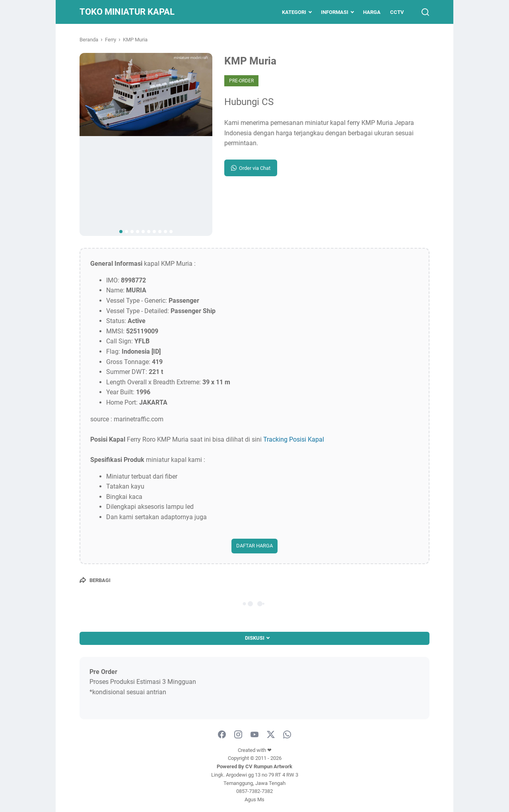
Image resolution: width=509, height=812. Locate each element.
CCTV (397, 12)
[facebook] (222, 735)
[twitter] (271, 735)
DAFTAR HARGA (254, 546)
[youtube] (254, 735)
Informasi (335, 12)
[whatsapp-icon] (287, 735)
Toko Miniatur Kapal (127, 12)
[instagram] (238, 735)
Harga (372, 12)
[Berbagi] (95, 580)
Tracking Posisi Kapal (294, 439)
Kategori (294, 12)
